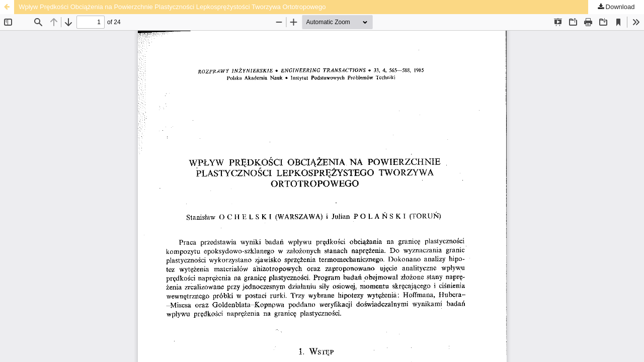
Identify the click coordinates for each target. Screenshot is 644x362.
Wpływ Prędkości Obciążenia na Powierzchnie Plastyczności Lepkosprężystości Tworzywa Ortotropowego (172, 7)
